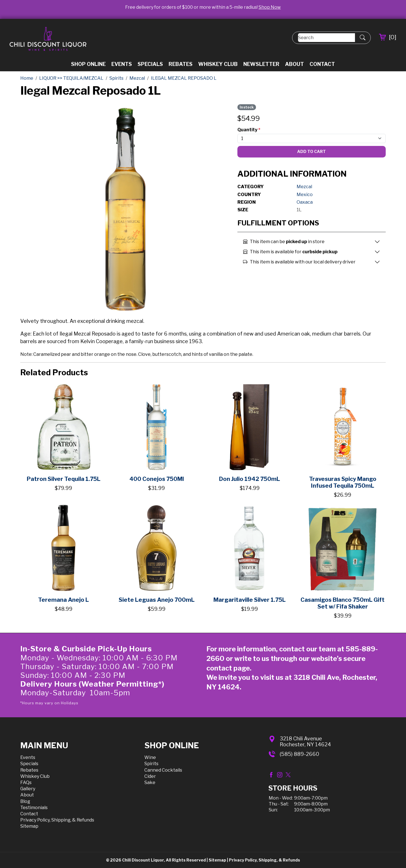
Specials (150, 64)
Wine (150, 757)
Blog (25, 801)
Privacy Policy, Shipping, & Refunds (57, 820)
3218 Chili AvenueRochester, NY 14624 (305, 742)
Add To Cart (312, 151)
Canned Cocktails (163, 770)
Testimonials (34, 808)
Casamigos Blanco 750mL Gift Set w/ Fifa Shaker (343, 603)
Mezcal (304, 187)
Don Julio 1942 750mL (250, 479)
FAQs (26, 782)
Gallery (28, 789)
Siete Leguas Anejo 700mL (157, 600)
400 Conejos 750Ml (157, 479)
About (294, 64)
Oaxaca (305, 202)
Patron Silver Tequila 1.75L (64, 479)
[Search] (326, 38)
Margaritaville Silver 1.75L (250, 600)
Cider (150, 776)
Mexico (305, 195)
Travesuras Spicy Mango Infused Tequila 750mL (343, 482)
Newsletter (261, 64)
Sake (150, 782)
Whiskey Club (218, 64)
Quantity (249, 130)
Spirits (151, 764)
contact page (228, 668)
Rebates (181, 64)
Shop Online (88, 64)
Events (122, 64)
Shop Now (270, 7)
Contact (322, 64)
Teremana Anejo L (63, 600)
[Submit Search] (363, 38)
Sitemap (29, 826)
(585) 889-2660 (299, 754)
